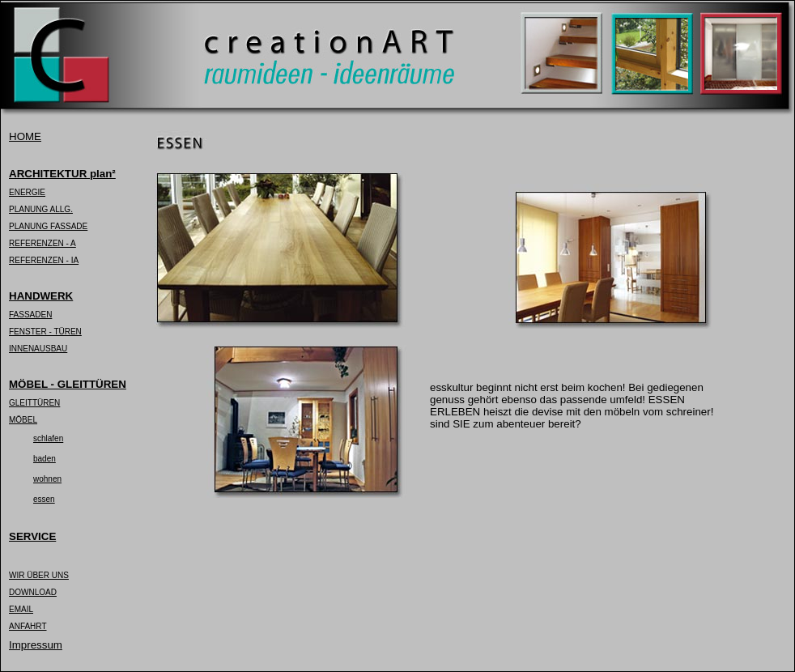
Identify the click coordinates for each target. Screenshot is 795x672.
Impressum (36, 645)
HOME (25, 136)
